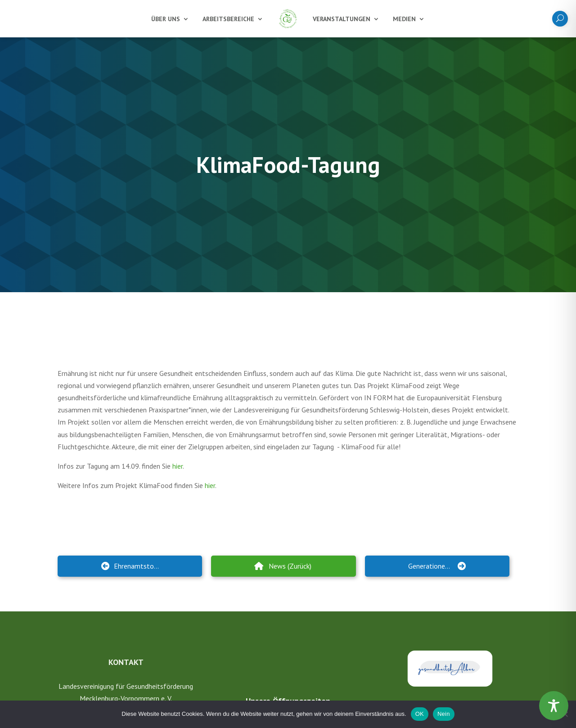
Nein (444, 714)
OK (420, 714)
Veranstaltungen (342, 19)
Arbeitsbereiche (228, 19)
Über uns (166, 19)
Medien (404, 19)
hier (178, 466)
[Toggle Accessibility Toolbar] (554, 706)
